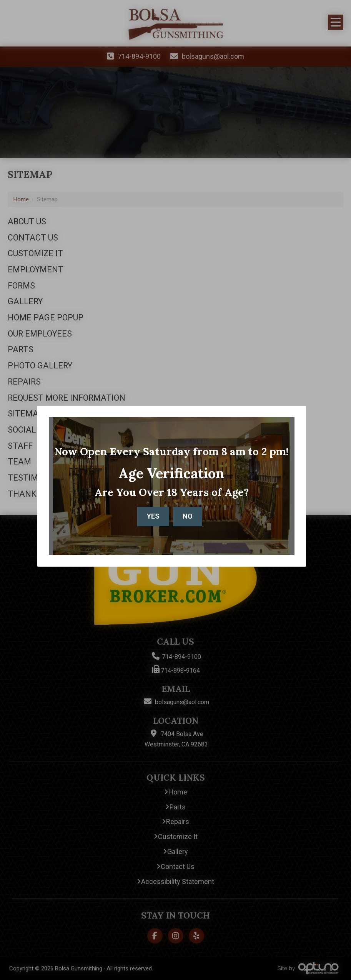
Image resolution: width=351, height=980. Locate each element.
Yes (153, 516)
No (188, 516)
